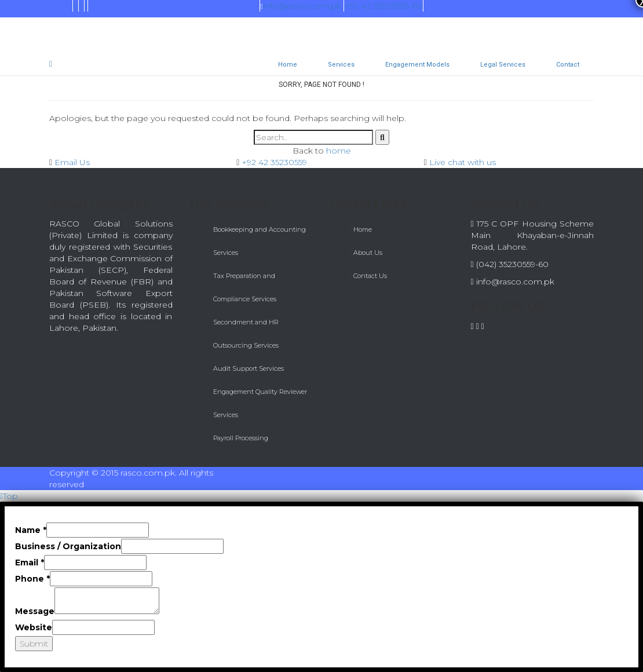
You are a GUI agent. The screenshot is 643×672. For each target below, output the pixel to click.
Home (288, 65)
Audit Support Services (249, 368)
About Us (368, 253)
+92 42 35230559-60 (383, 6)
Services (341, 65)
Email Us (72, 162)
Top (9, 496)
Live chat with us (463, 162)
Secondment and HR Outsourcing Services (246, 334)
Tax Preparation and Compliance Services (245, 287)
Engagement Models (417, 65)
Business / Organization (68, 546)
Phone (32, 579)
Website (34, 627)
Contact (568, 65)
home (339, 151)
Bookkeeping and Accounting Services (260, 241)
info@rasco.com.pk (300, 6)
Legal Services (503, 65)
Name (31, 530)
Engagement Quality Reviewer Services (260, 403)
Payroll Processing (241, 438)
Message (35, 611)
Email (30, 563)
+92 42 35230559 (274, 162)
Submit (34, 644)
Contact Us (370, 276)
